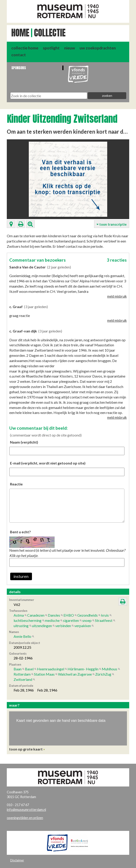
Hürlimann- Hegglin (83, 669)
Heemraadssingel (51, 669)
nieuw (70, 48)
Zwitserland (23, 679)
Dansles (54, 615)
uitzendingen (42, 626)
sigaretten (71, 620)
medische (52, 620)
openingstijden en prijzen (25, 818)
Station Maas (44, 674)
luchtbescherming (28, 620)
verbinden (63, 626)
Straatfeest (104, 620)
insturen (21, 576)
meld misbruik (117, 296)
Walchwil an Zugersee (75, 674)
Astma (19, 615)
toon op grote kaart (26, 749)
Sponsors (19, 68)
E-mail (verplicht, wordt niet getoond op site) (48, 463)
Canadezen (36, 615)
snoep (87, 620)
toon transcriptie (112, 224)
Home (20, 33)
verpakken (83, 626)
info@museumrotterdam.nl (26, 810)
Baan (18, 669)
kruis (105, 615)
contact (19, 55)
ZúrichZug (103, 674)
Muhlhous (109, 669)
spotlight (51, 48)
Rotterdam (22, 674)
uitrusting (21, 626)
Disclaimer (17, 860)
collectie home (25, 48)
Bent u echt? (20, 532)
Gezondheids (87, 615)
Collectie (50, 33)
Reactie (16, 484)
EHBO (69, 615)
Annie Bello (22, 636)
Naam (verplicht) (24, 442)
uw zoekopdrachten (98, 48)
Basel (29, 669)
